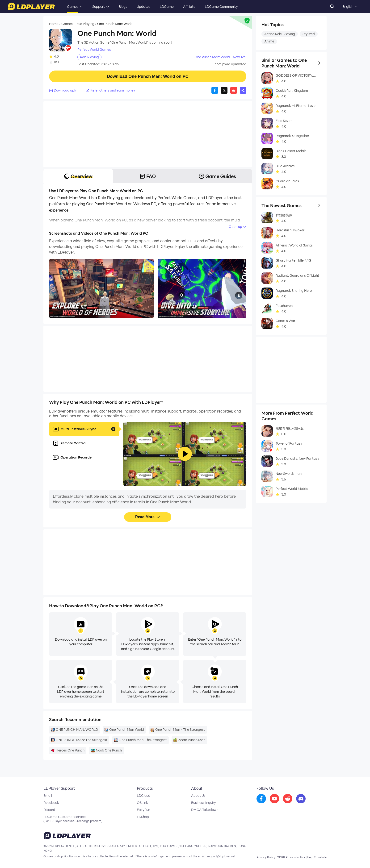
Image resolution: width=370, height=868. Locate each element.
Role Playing (85, 24)
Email (48, 796)
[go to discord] (301, 799)
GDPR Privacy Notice (291, 857)
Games (73, 6)
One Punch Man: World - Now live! (220, 57)
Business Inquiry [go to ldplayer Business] (204, 803)
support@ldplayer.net (221, 856)
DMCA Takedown (205, 810)
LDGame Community (221, 6)
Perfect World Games (94, 50)
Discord (49, 810)
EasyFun (143, 810)
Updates (143, 6)
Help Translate (317, 857)
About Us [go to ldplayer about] (198, 796)
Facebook (51, 803)
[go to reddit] (288, 799)
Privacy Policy (266, 857)
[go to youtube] (274, 799)
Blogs (123, 6)
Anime (269, 41)
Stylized (309, 34)
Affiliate (189, 6)
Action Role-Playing (280, 34)
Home (54, 24)
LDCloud (144, 796)
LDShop (143, 817)
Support (99, 6)
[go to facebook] (261, 799)
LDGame (167, 6)
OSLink (142, 803)
